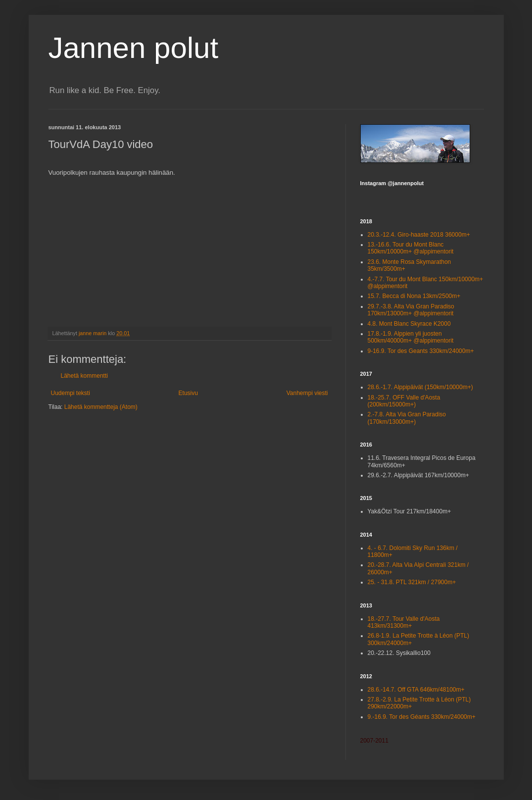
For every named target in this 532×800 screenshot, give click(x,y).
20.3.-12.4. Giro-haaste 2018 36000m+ (419, 235)
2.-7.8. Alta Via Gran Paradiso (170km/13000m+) (407, 418)
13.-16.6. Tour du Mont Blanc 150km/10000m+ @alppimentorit (411, 248)
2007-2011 (374, 741)
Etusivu (188, 393)
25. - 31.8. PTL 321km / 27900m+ (412, 582)
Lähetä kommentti (84, 376)
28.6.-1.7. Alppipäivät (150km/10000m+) (420, 387)
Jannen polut (134, 48)
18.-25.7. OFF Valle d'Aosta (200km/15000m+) (404, 401)
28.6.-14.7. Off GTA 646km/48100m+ (416, 690)
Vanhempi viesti (307, 393)
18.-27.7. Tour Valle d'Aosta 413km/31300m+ (404, 622)
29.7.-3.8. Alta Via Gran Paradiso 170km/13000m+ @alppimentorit (411, 310)
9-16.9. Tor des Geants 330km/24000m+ (421, 351)
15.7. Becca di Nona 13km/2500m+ (414, 296)
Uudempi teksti (71, 393)
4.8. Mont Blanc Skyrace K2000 (409, 324)
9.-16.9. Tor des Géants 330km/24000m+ (422, 717)
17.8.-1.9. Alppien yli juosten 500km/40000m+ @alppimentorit (411, 337)
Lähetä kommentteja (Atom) (101, 407)
